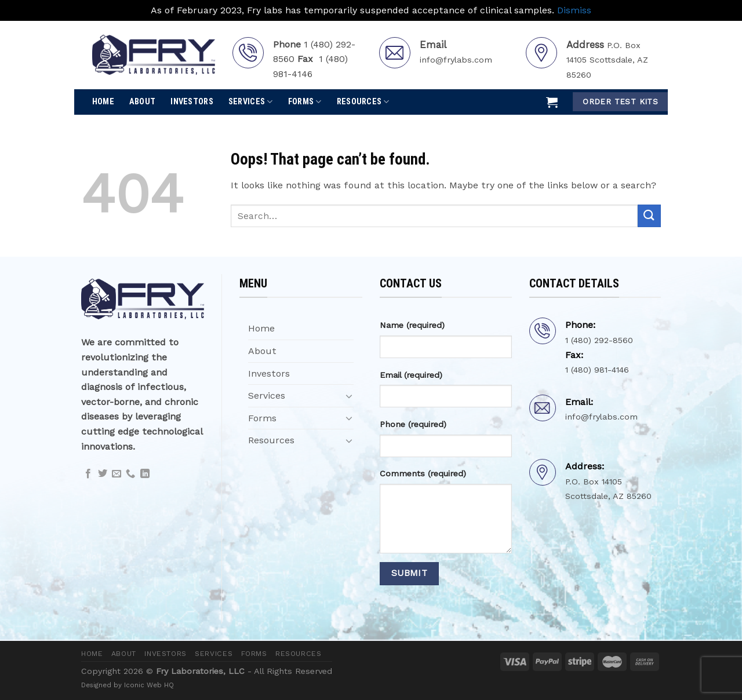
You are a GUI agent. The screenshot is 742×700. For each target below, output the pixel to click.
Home (103, 102)
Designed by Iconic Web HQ (128, 685)
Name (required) (412, 325)
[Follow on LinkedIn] (145, 474)
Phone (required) (413, 424)
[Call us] (130, 474)
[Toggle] (349, 396)
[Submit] (649, 216)
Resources (363, 102)
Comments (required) (423, 473)
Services (251, 102)
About (142, 102)
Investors (192, 102)
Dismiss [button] (574, 10)
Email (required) (411, 375)
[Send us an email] (117, 474)
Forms (305, 102)
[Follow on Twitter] (103, 474)
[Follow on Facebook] (88, 474)
